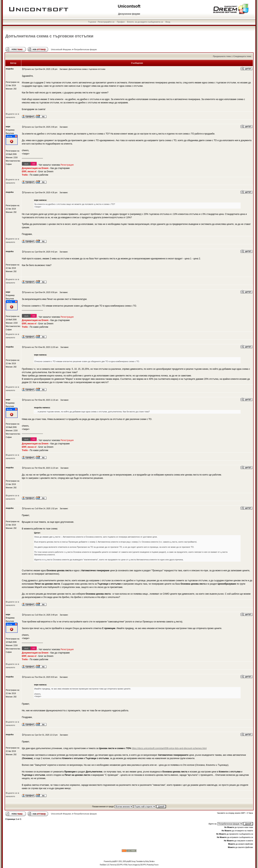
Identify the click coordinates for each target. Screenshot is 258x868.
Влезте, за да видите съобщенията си (145, 22)
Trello (25, 175)
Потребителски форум (85, 49)
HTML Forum (128, 865)
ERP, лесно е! (29, 172)
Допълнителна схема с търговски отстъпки (49, 36)
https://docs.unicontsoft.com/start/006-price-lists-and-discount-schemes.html (169, 748)
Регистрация (67, 165)
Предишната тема (222, 56)
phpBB (114, 861)
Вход (168, 22)
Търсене (92, 22)
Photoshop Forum (153, 865)
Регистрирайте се (106, 22)
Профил (121, 22)
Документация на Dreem (35, 168)
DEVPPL (120, 865)
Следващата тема (242, 56)
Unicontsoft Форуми (61, 49)
